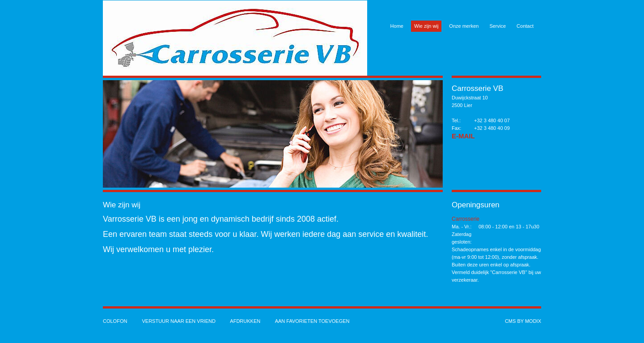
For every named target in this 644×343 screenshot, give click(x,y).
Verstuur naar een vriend (178, 321)
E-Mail (463, 136)
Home (397, 26)
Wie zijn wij (426, 26)
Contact (525, 26)
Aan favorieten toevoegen (312, 321)
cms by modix (523, 321)
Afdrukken (245, 321)
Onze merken (464, 26)
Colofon (115, 321)
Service (498, 26)
